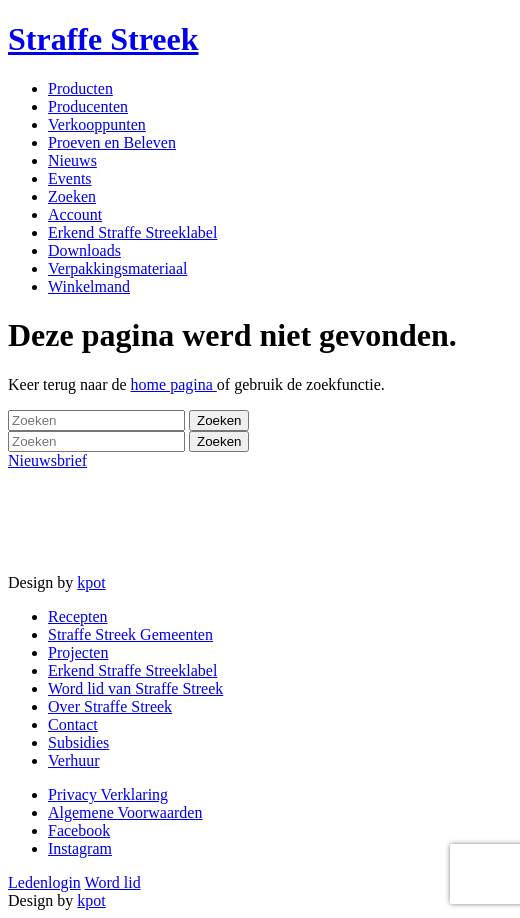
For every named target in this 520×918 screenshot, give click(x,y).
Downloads (84, 250)
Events (70, 178)
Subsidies (78, 742)
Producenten (88, 106)
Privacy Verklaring (108, 794)
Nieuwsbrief (47, 460)
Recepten (78, 616)
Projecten (78, 652)
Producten (80, 88)
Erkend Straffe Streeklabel (132, 232)
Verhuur (74, 760)
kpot (91, 582)
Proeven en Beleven (112, 142)
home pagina (174, 384)
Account (75, 214)
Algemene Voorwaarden (125, 812)
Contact (73, 724)
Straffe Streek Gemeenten (130, 634)
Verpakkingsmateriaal (118, 268)
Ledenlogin (44, 882)
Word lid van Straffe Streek (135, 688)
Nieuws (72, 160)
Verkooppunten (97, 124)
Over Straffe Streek (110, 706)
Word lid (113, 882)
